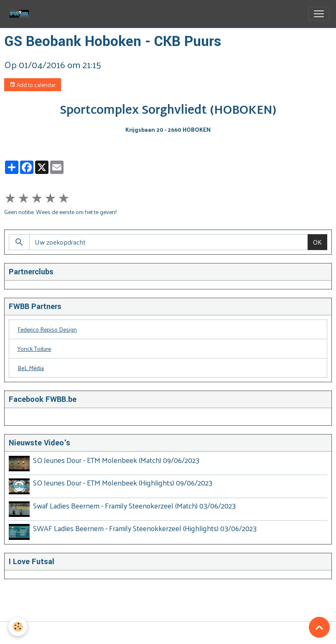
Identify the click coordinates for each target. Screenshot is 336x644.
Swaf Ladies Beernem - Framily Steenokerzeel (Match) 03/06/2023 (134, 506)
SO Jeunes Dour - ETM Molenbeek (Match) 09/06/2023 (116, 460)
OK (317, 242)
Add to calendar (33, 85)
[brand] (21, 14)
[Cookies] (18, 627)
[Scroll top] (319, 627)
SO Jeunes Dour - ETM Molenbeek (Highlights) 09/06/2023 (123, 483)
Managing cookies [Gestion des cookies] (168, 633)
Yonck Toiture (34, 349)
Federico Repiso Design (47, 329)
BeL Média (31, 368)
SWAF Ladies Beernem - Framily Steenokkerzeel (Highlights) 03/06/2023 (145, 528)
